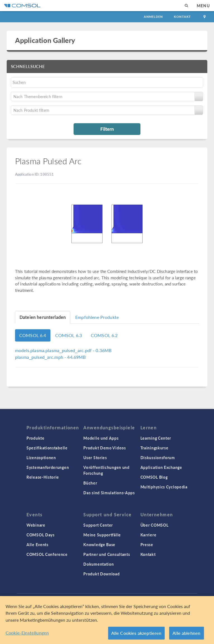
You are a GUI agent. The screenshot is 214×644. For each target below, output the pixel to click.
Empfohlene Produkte (97, 317)
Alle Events (37, 544)
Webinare (36, 525)
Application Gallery (45, 40)
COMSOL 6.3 (69, 335)
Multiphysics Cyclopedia (164, 487)
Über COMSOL (155, 525)
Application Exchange (161, 467)
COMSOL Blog (154, 477)
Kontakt (182, 17)
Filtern (107, 129)
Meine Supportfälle (102, 535)
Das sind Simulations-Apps (109, 493)
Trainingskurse (155, 448)
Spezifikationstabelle (47, 448)
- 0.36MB (63, 350)
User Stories (95, 457)
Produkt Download (101, 574)
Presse (147, 544)
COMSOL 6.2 (104, 335)
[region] (107, 620)
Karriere (149, 535)
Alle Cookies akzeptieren (136, 633)
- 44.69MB (50, 357)
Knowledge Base (99, 544)
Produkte (36, 438)
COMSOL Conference (47, 554)
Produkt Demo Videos (104, 448)
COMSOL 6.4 (33, 335)
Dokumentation (99, 564)
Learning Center (156, 438)
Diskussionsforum (158, 457)
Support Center (98, 525)
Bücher (90, 483)
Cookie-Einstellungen (27, 633)
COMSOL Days (41, 535)
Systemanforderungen (48, 467)
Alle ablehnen (186, 633)
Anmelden (153, 17)
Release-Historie (43, 477)
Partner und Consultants (107, 554)
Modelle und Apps (101, 438)
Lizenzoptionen (41, 457)
